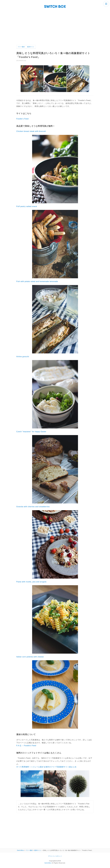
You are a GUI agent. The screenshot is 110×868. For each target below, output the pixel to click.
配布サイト (31, 47)
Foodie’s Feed (22, 119)
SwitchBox (48, 863)
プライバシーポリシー (55, 856)
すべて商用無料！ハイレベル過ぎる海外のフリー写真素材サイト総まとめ (46, 767)
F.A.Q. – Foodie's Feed (26, 746)
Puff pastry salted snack (27, 206)
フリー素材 (21, 47)
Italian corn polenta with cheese (30, 657)
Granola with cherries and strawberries (33, 507)
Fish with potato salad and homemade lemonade (37, 281)
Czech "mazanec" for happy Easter (31, 432)
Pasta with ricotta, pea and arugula (31, 582)
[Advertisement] (55, 29)
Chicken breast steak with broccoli (31, 131)
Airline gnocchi (23, 357)
